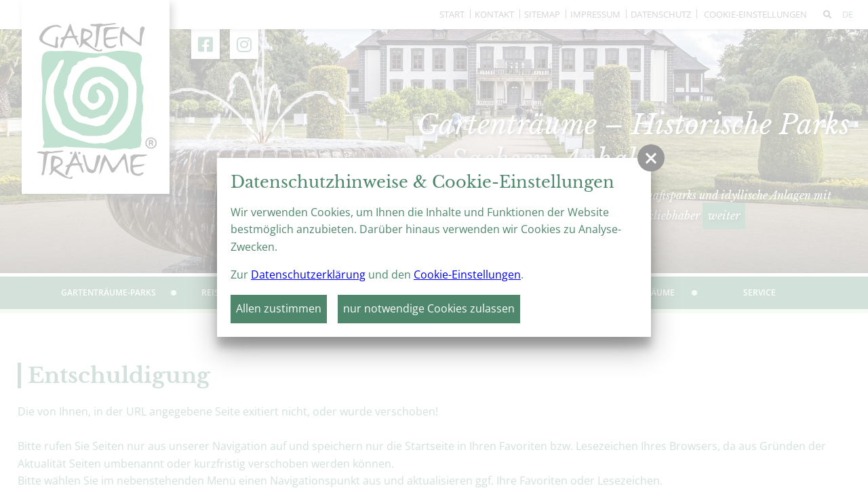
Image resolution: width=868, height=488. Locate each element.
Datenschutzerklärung (308, 274)
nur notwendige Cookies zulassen (429, 308)
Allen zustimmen (279, 308)
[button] (651, 158)
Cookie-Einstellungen (467, 274)
